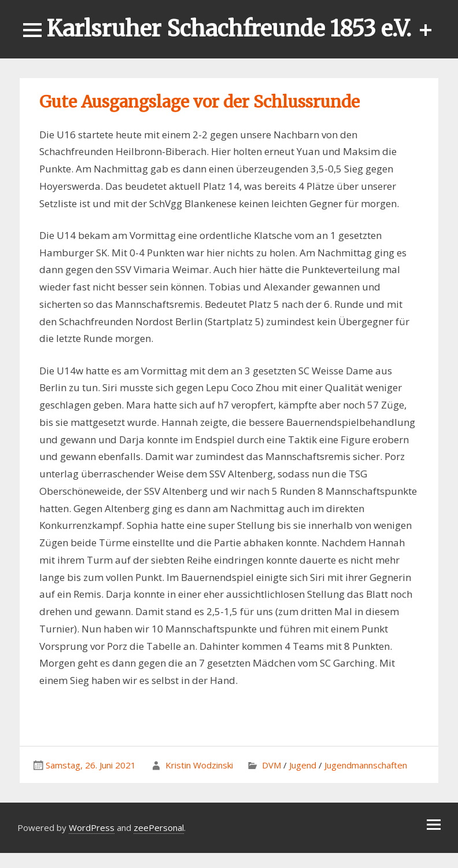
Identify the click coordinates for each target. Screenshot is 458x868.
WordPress (92, 827)
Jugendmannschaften (366, 765)
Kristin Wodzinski (199, 765)
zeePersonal (159, 827)
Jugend (303, 765)
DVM (272, 765)
